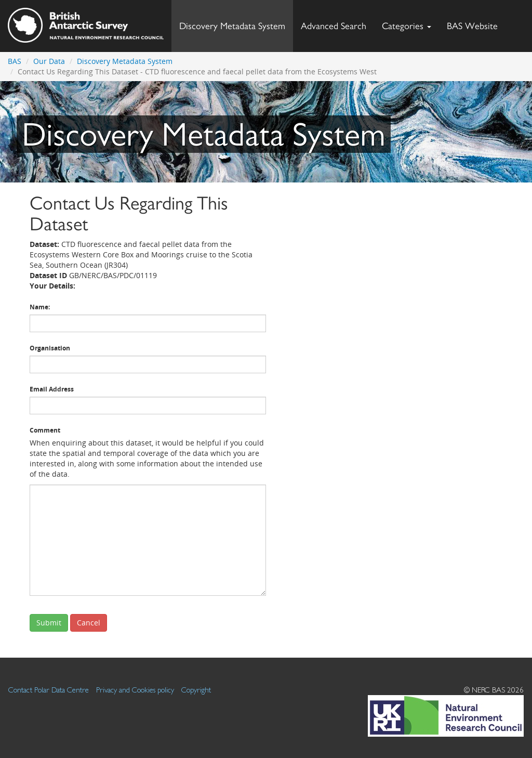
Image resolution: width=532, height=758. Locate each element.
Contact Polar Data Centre (49, 690)
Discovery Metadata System (232, 26)
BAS (15, 61)
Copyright (196, 690)
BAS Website (476, 23)
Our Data (49, 61)
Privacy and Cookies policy (135, 690)
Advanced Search (334, 26)
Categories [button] (407, 26)
